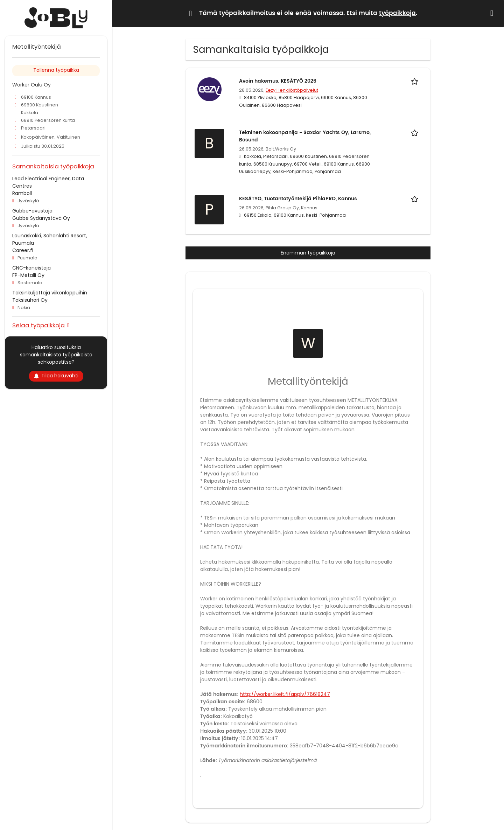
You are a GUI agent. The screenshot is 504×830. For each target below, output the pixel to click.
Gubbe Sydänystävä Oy (41, 218)
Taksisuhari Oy (30, 300)
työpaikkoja (397, 13)
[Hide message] (493, 13)
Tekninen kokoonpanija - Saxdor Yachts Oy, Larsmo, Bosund (305, 136)
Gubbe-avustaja (32, 211)
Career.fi (23, 250)
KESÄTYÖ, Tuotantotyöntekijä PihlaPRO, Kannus (298, 199)
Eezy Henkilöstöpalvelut (292, 90)
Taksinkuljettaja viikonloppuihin (50, 293)
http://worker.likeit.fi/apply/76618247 (285, 694)
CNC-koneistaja (31, 268)
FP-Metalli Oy (28, 275)
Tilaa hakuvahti (56, 376)
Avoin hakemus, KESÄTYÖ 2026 (278, 81)
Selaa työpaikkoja (38, 325)
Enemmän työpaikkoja (308, 253)
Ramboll (22, 193)
